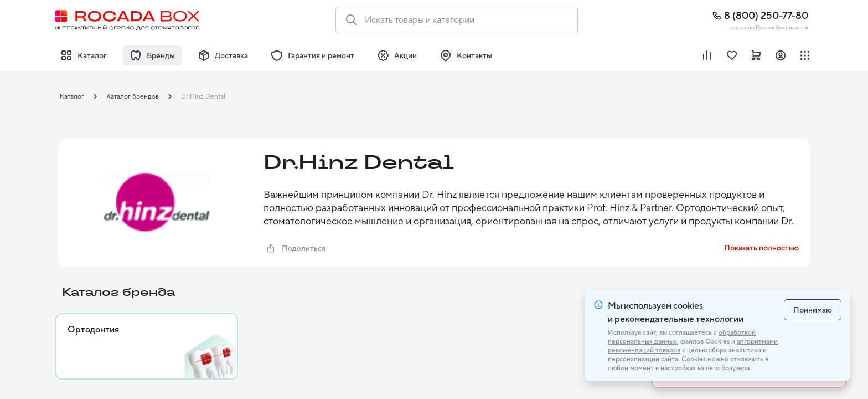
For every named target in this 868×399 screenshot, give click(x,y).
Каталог (72, 96)
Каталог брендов (133, 96)
